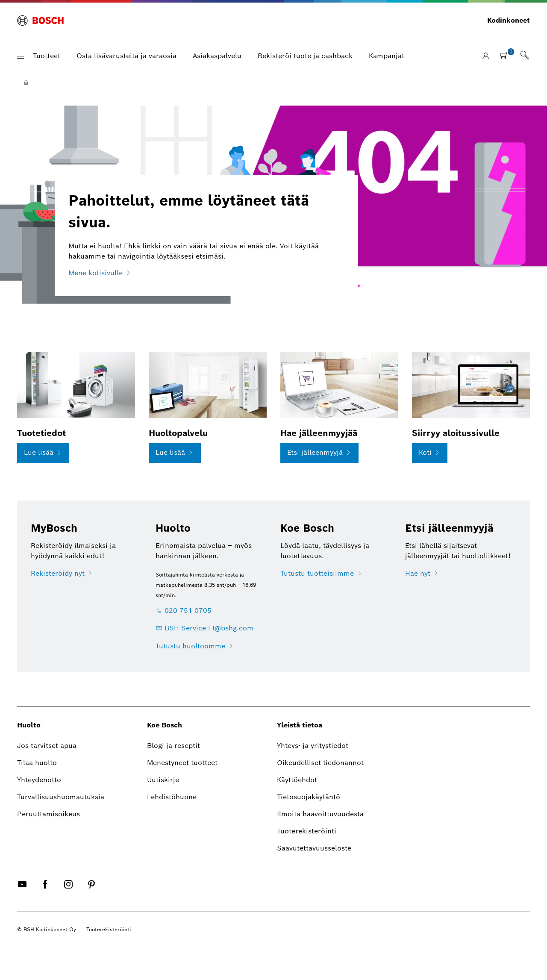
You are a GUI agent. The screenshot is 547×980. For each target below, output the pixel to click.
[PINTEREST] (91, 891)
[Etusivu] (26, 82)
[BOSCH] (40, 21)
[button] (21, 56)
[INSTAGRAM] (68, 891)
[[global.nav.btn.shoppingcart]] (507, 55)
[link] (525, 56)
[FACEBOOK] (45, 891)
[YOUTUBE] (22, 891)
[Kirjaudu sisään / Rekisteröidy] (486, 56)
